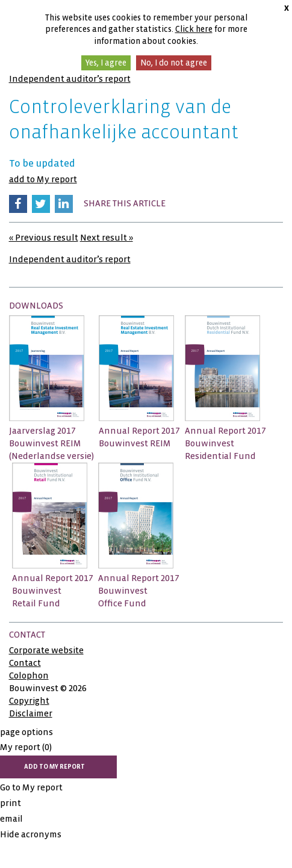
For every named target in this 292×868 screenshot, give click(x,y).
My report (26, 747)
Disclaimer (31, 713)
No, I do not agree (174, 63)
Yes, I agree (106, 63)
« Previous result (44, 238)
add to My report (43, 179)
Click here (194, 29)
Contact (25, 663)
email (11, 819)
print (11, 803)
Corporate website (46, 650)
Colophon (29, 676)
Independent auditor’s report (70, 79)
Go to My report (31, 787)
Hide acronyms (31, 834)
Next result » (107, 238)
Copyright (29, 701)
